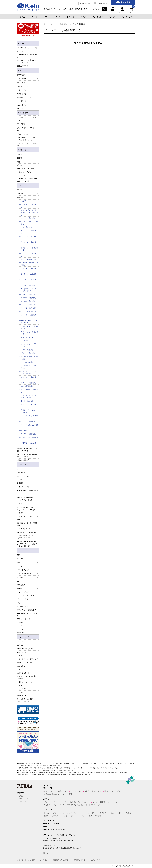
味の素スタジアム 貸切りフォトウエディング (27, 61)
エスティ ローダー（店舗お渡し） (30, 264)
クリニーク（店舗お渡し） (29, 238)
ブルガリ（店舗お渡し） (30, 353)
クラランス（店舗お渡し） (29, 232)
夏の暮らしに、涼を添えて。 (27, 610)
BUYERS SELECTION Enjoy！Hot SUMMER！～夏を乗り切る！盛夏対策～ (27, 544)
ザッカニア (21, 692)
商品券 (45, 826)
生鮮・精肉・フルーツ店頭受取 (27, 144)
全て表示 (23, 201)
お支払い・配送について (93, 791)
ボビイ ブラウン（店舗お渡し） (30, 223)
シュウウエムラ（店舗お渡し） (29, 367)
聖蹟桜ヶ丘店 (23, 799)
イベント (34, 17)
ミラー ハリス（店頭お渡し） (30, 426)
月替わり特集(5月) (24, 460)
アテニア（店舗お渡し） (30, 218)
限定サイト (46, 853)
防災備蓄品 (21, 585)
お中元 (22, 17)
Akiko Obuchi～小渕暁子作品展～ (27, 615)
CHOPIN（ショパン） (25, 662)
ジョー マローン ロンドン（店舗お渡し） (29, 373)
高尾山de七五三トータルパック (27, 56)
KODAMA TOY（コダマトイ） (28, 649)
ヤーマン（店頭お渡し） (30, 434)
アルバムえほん (23, 685)
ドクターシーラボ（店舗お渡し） (29, 249)
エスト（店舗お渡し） (29, 259)
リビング (111, 17)
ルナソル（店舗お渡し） (30, 308)
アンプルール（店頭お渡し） (29, 417)
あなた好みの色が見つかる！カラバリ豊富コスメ (27, 456)
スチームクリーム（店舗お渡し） (29, 333)
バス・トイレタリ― (24, 570)
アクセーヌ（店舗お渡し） (29, 206)
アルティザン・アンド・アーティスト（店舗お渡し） (29, 212)
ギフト (46, 17)
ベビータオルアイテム (25, 689)
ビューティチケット (24, 51)
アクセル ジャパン (24, 619)
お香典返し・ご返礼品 (51, 823)
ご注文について (76, 791)
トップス (20, 504)
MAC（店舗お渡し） (28, 386)
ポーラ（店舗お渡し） (29, 311)
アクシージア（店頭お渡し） (29, 439)
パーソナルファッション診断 (27, 48)
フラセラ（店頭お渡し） (30, 421)
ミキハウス (21, 655)
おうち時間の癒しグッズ (26, 596)
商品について (63, 791)
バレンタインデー (89, 813)
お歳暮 (54, 813)
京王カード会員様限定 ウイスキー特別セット (27, 180)
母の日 (113, 813)
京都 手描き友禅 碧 (24, 529)
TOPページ (47, 785)
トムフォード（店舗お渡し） (29, 391)
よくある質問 (67, 794)
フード (58, 17)
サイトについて (49, 791)
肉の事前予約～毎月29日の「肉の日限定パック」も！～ (27, 139)
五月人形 (64, 816)
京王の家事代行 (23, 66)
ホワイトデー (103, 813)
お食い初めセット (23, 673)
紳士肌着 (20, 483)
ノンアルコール (23, 175)
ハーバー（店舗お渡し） (30, 285)
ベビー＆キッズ (127, 17)
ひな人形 (55, 816)
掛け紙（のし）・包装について (115, 791)
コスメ (83, 17)
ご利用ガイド (102, 3)
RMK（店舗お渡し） (28, 362)
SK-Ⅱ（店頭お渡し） (28, 401)
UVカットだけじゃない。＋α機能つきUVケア (27, 450)
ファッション (97, 17)
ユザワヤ (20, 629)
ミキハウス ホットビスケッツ (27, 659)
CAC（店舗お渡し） (28, 227)
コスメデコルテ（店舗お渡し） (29, 345)
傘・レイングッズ (23, 476)
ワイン (95, 802)
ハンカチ (20, 480)
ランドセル (82, 816)
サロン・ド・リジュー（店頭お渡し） (29, 411)
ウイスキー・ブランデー (26, 169)
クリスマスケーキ (74, 813)
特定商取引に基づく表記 (60, 860)
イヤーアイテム (23, 607)
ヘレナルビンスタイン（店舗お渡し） (29, 290)
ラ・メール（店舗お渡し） (29, 243)
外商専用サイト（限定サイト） (54, 829)
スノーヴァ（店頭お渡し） (29, 405)
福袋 (91, 816)
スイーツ (55, 802)
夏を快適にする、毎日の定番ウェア (27, 524)
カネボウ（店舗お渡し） (30, 298)
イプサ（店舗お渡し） (29, 350)
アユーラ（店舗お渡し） (30, 383)
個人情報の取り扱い (80, 860)
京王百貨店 (125, 866)
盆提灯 (46, 816)
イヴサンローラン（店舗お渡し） (29, 358)
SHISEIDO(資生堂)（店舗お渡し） (29, 322)
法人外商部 (32, 860)
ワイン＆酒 (71, 17)
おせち (62, 813)
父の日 (121, 813)
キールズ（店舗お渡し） (30, 301)
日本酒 (103, 802)
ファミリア (21, 669)
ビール (20, 165)
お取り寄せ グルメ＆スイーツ (79, 802)
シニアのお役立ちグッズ (26, 592)
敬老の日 (129, 813)
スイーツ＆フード (24, 113)
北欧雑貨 (20, 622)
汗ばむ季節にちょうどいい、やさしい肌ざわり (27, 700)
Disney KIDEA (22, 696)
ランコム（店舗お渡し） (30, 305)
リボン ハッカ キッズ (25, 682)
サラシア (24, 431)
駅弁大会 (98, 816)
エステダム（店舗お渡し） (29, 269)
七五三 (73, 816)
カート (132, 10)
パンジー (20, 626)
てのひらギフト (48, 820)
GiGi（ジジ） (22, 652)
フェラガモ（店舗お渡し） (29, 316)
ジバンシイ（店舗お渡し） (29, 281)
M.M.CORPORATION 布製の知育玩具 (27, 677)
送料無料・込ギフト (24, 98)
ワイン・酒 (22, 150)
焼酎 (19, 162)
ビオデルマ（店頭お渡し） (29, 444)
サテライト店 (23, 802)
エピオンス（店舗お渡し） (29, 255)
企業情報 (20, 860)
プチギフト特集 (23, 134)
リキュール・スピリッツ (26, 172)
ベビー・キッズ (24, 637)
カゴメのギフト (23, 109)
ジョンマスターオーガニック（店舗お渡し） (29, 396)
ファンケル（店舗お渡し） (29, 275)
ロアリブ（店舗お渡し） (30, 294)
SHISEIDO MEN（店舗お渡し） (30, 327)
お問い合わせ (85, 3)
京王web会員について (52, 794)
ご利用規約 (44, 860)
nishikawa (21, 633)
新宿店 (21, 796)
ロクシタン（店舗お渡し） (29, 378)
